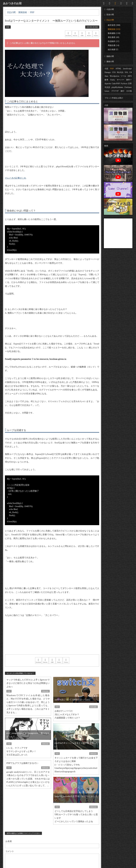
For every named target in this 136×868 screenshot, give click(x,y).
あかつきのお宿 (12, 3)
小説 (106, 69)
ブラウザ (115, 91)
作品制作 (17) (113, 41)
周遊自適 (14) (113, 45)
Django (108, 72)
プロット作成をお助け (114, 98)
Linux (107, 91)
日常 (130, 84)
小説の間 (109, 9)
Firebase (128, 87)
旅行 (122, 91)
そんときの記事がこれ (16, 178)
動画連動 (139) (114, 33)
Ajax (106, 76)
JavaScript (127, 69)
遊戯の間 (109, 56)
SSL (126, 72)
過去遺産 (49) (113, 37)
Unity (113, 80)
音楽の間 (109, 15)
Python (124, 84)
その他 (129, 91)
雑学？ (129, 80)
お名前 (9, 841)
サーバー (121, 80)
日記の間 (109, 20)
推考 (106, 80)
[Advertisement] (52, 639)
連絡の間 (109, 62)
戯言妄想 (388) (114, 25)
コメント (10, 851)
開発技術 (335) (114, 29)
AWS (130, 76)
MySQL (120, 72)
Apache (108, 84)
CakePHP (116, 84)
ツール (123, 76)
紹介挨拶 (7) (113, 50)
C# (131, 72)
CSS (114, 72)
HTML (118, 69)
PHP (112, 69)
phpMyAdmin (117, 87)
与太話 (107, 87)
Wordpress (114, 76)
